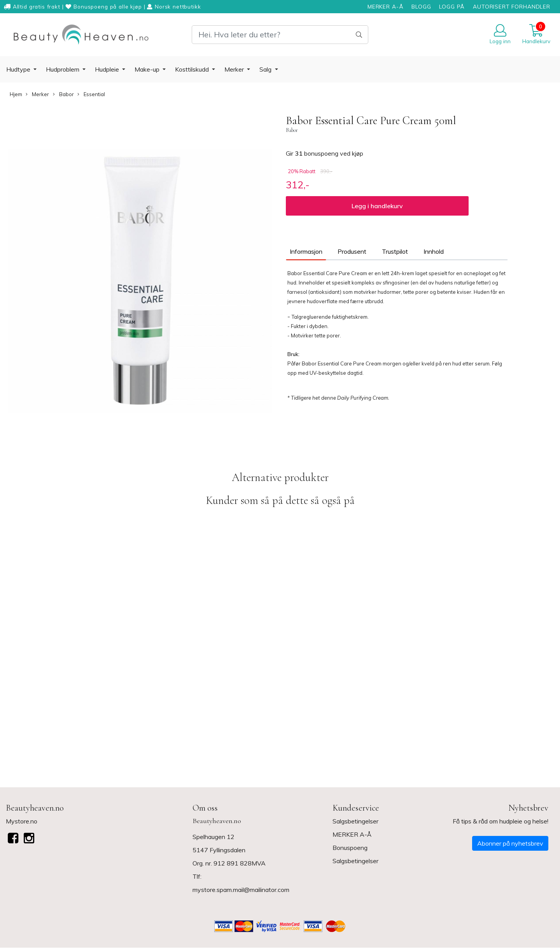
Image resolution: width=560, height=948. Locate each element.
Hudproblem (63, 69)
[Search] (280, 35)
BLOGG (421, 6)
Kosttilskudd (193, 69)
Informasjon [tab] (306, 251)
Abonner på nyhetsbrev (510, 843)
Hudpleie (108, 69)
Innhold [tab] (434, 251)
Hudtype (19, 69)
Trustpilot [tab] (395, 251)
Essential (91, 94)
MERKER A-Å (386, 6)
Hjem (16, 94)
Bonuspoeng (350, 848)
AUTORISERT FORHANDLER (512, 6)
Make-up (148, 69)
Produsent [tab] (352, 251)
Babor (63, 94)
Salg (266, 69)
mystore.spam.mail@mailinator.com (241, 890)
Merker (235, 69)
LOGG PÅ (452, 6)
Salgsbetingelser (355, 821)
